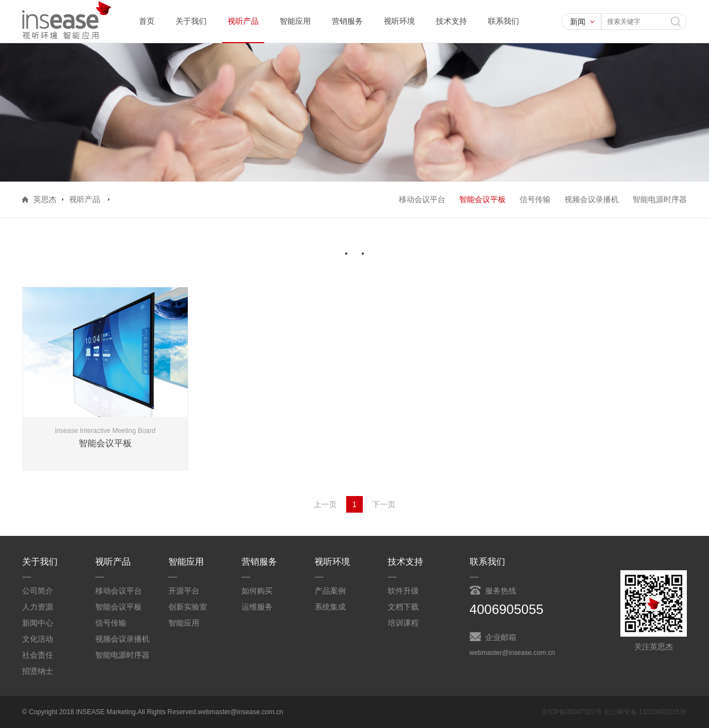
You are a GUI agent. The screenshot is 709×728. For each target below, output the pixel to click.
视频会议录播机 (592, 199)
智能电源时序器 (660, 199)
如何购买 (257, 591)
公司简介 (38, 591)
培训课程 (403, 623)
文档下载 (403, 607)
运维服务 (257, 607)
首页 (147, 21)
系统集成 (330, 607)
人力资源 (38, 607)
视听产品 (243, 21)
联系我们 (504, 21)
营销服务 (347, 21)
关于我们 (191, 21)
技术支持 (451, 21)
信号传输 (535, 199)
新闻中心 (38, 623)
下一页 (384, 504)
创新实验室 (188, 607)
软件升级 (403, 591)
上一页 (325, 504)
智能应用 (295, 21)
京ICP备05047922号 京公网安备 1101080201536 (614, 712)
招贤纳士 (38, 671)
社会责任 (38, 655)
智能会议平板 (482, 199)
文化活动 (38, 639)
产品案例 (330, 591)
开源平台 (184, 591)
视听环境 (399, 21)
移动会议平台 (422, 199)
